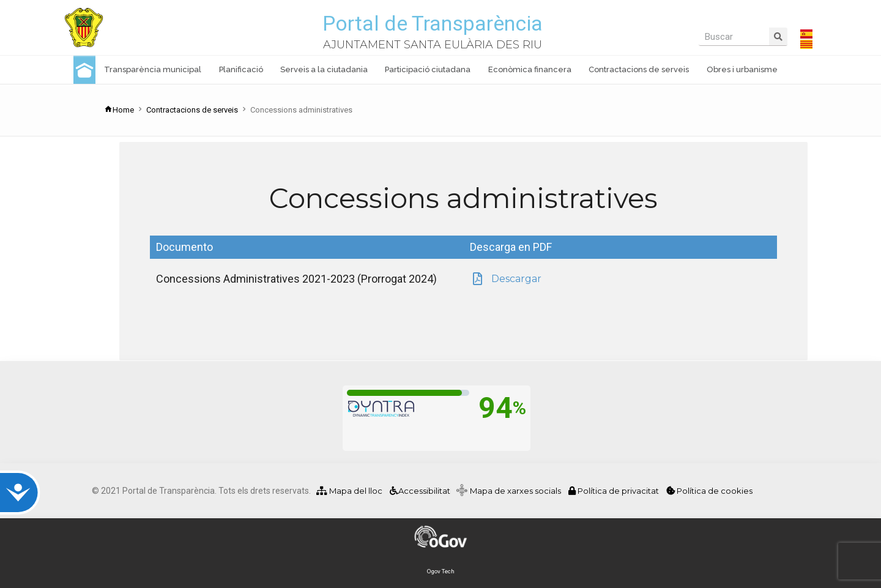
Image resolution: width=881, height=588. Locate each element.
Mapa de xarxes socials (518, 491)
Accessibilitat (419, 491)
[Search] (778, 36)
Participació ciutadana (428, 69)
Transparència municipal (153, 69)
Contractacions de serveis (639, 69)
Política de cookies (709, 491)
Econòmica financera (530, 69)
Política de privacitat (615, 491)
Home (119, 110)
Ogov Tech (441, 571)
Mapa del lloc (349, 491)
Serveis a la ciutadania (324, 69)
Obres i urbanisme (742, 69)
